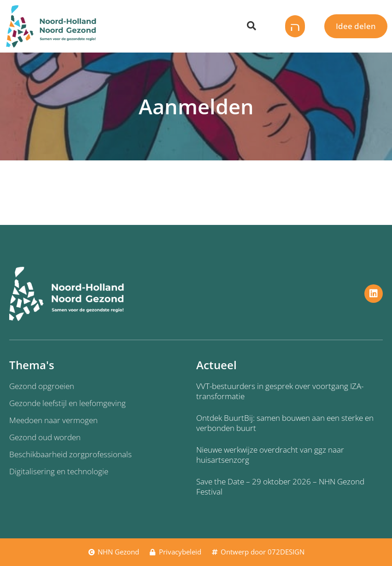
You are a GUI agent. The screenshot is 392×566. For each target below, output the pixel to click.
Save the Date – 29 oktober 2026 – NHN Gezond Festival (280, 486)
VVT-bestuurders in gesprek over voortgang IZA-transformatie (280, 391)
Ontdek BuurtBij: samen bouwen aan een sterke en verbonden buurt (285, 423)
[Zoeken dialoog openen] (252, 26)
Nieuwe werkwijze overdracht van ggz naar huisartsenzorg (270, 455)
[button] (292, 26)
